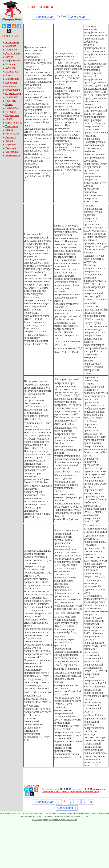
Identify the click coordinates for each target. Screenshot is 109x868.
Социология (12, 115)
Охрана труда (13, 93)
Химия (9, 141)
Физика (9, 130)
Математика (12, 79)
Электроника (13, 156)
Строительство (14, 123)
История (10, 64)
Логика (9, 75)
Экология (11, 148)
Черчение (11, 145)
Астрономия (12, 42)
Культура (10, 68)
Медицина (11, 82)
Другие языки (13, 53)
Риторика (11, 112)
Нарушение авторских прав (85, 792)
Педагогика (12, 97)
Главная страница (40, 819)
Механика (11, 86)
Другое (9, 57)
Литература (12, 71)
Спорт (9, 119)
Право (9, 104)
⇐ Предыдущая (43, 17)
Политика (11, 101)
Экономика (12, 152)
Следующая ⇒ (79, 17)
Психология (12, 108)
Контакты (72, 819)
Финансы (11, 137)
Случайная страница (58, 819)
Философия (12, 134)
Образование (13, 90)
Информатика (13, 61)
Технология (12, 126)
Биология (11, 46)
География (11, 50)
